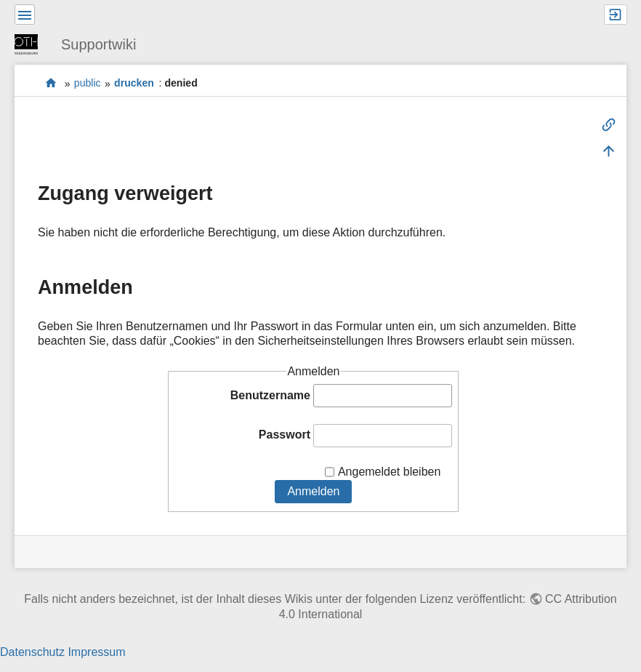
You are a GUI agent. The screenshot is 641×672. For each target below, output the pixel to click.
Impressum (96, 652)
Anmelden (313, 491)
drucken (134, 84)
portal (51, 83)
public (88, 84)
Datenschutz (32, 652)
